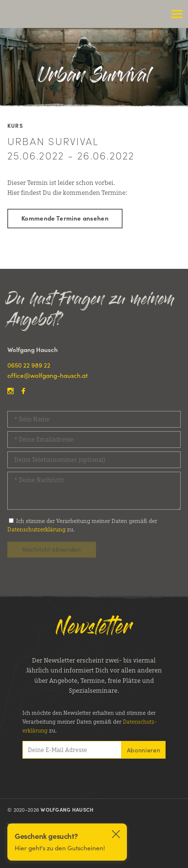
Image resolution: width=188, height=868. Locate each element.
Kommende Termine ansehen (65, 218)
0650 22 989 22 (29, 365)
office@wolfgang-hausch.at (47, 375)
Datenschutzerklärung (36, 529)
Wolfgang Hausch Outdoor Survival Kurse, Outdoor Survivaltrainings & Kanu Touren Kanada (55, 14)
